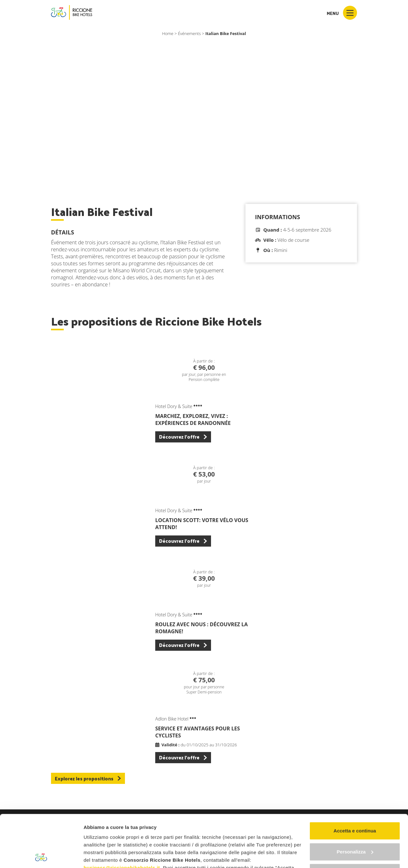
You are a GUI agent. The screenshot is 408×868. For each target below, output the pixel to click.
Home (168, 33)
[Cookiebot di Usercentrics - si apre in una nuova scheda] (41, 856)
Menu (342, 13)
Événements (189, 33)
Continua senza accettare (355, 820)
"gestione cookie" (235, 839)
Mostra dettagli (101, 855)
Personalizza (355, 800)
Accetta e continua (355, 779)
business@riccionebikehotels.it (122, 816)
